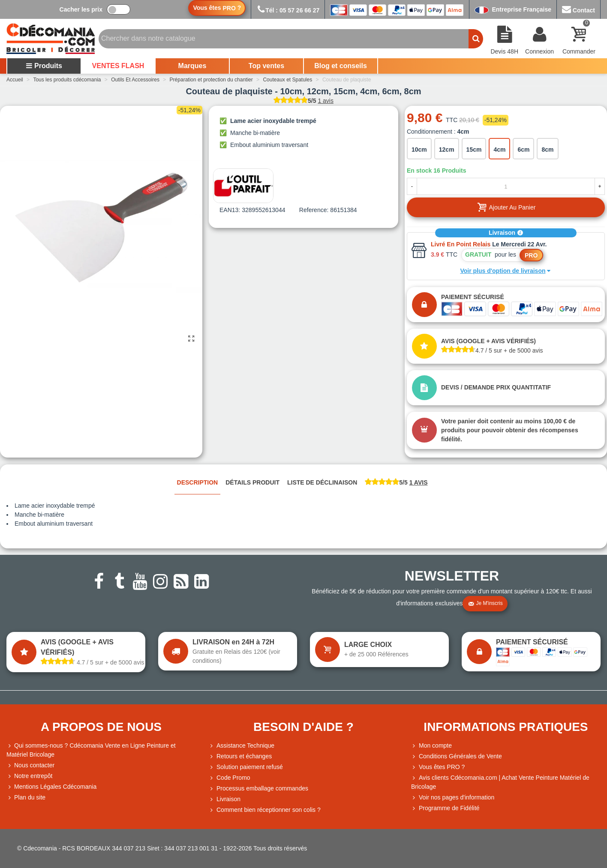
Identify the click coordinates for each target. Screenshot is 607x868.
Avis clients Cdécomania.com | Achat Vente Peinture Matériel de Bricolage (500, 782)
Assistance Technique (242, 746)
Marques (192, 66)
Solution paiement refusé (246, 767)
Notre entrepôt (30, 776)
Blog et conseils (341, 66)
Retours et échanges (240, 756)
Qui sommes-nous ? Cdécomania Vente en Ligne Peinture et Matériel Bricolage (91, 750)
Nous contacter (30, 765)
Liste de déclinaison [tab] (322, 482)
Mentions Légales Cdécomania (51, 787)
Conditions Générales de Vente (457, 756)
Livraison (506, 233)
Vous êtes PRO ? (442, 767)
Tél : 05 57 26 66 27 (288, 10)
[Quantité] (506, 186)
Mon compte (431, 746)
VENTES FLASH (118, 66)
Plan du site (26, 798)
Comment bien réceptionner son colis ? (265, 810)
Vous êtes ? (217, 8)
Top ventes (266, 66)
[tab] (396, 483)
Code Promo (230, 778)
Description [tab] (198, 482)
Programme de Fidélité (445, 808)
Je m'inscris (485, 604)
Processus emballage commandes (258, 789)
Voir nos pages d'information (453, 798)
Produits (44, 66)
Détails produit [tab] (252, 482)
